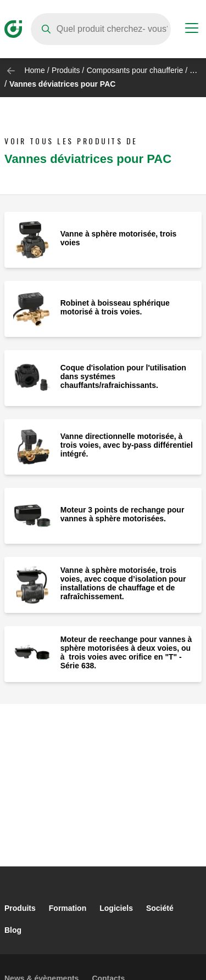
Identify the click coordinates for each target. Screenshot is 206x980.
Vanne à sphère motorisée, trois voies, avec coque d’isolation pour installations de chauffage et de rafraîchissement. (123, 583)
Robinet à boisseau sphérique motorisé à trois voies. (115, 307)
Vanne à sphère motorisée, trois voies (119, 238)
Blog (13, 930)
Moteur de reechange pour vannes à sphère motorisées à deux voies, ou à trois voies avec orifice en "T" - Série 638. (126, 652)
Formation (68, 908)
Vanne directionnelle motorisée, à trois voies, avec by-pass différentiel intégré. (127, 445)
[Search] (101, 29)
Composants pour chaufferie (135, 70)
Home (34, 70)
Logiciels (116, 908)
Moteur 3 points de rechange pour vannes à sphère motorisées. (123, 514)
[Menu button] (192, 30)
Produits (66, 70)
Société (160, 908)
